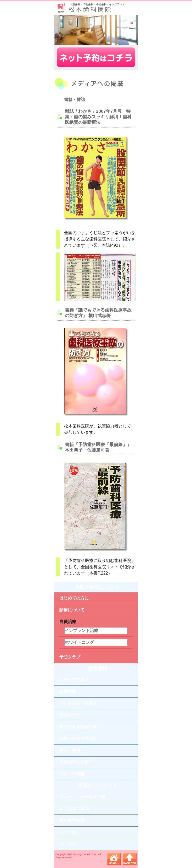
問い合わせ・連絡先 (78, 703)
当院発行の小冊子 (76, 762)
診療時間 (68, 691)
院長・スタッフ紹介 (78, 739)
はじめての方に (74, 598)
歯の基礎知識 (72, 820)
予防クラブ (70, 657)
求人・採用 (70, 750)
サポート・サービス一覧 (82, 797)
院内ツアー (70, 715)
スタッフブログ (74, 680)
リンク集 (68, 832)
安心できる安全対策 (78, 727)
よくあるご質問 (74, 809)
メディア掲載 (72, 774)
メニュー (68, 844)
